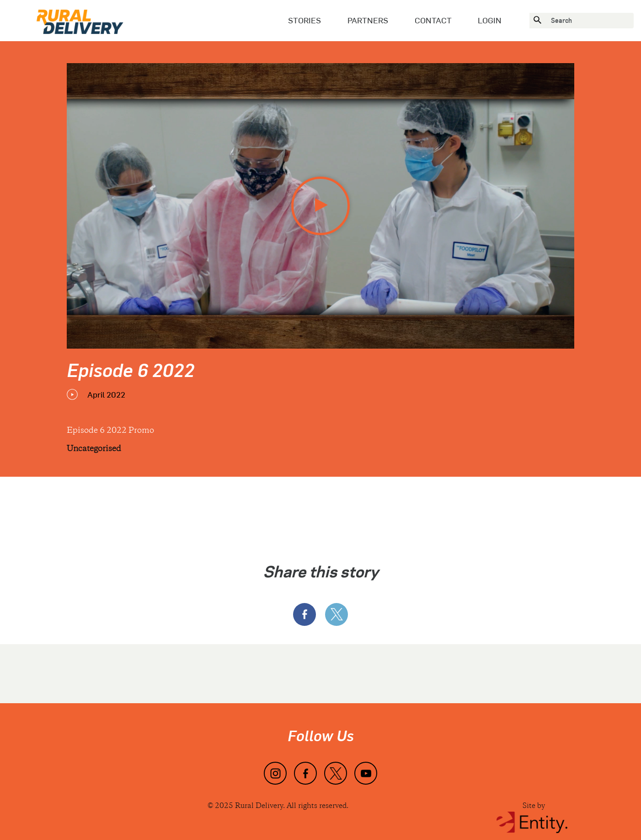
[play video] (320, 206)
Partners (368, 20)
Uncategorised (94, 449)
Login (490, 20)
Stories (304, 20)
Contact (433, 20)
